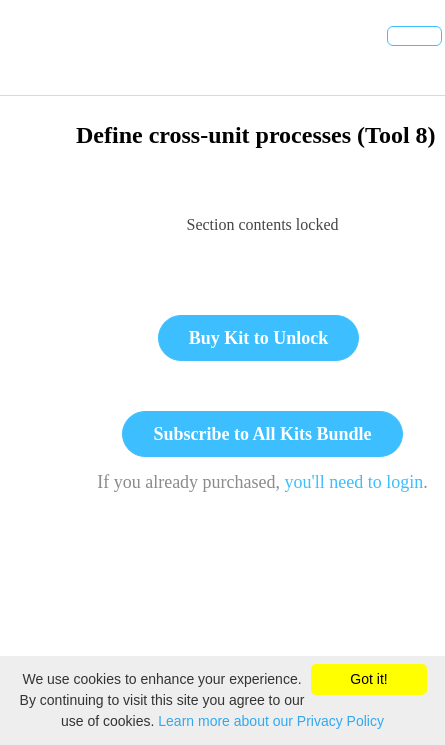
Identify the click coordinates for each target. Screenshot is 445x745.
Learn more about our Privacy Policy (271, 721)
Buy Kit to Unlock (259, 338)
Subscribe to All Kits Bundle (262, 434)
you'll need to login (354, 482)
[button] (37, 47)
